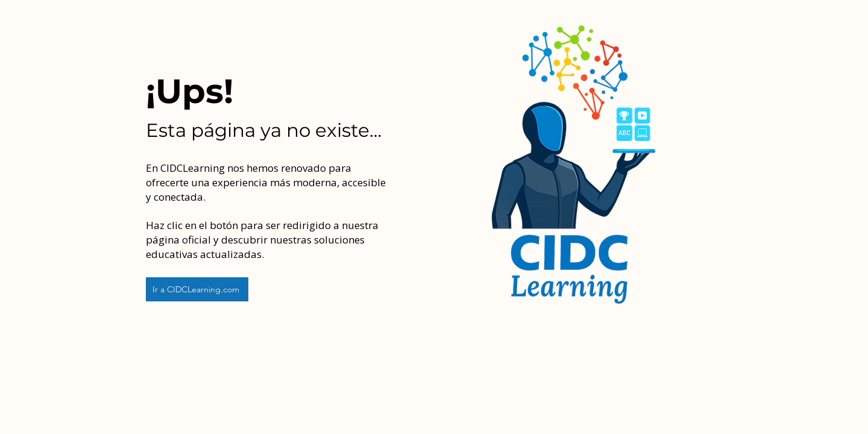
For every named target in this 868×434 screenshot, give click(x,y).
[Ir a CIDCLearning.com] (197, 289)
